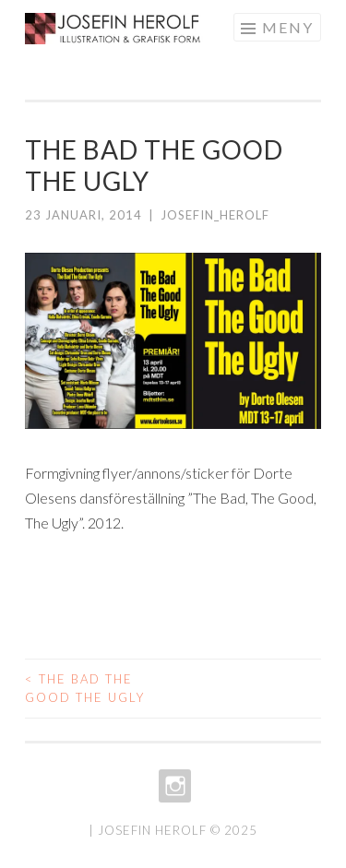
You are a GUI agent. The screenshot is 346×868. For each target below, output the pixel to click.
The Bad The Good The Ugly (85, 688)
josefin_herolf (215, 215)
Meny (288, 27)
